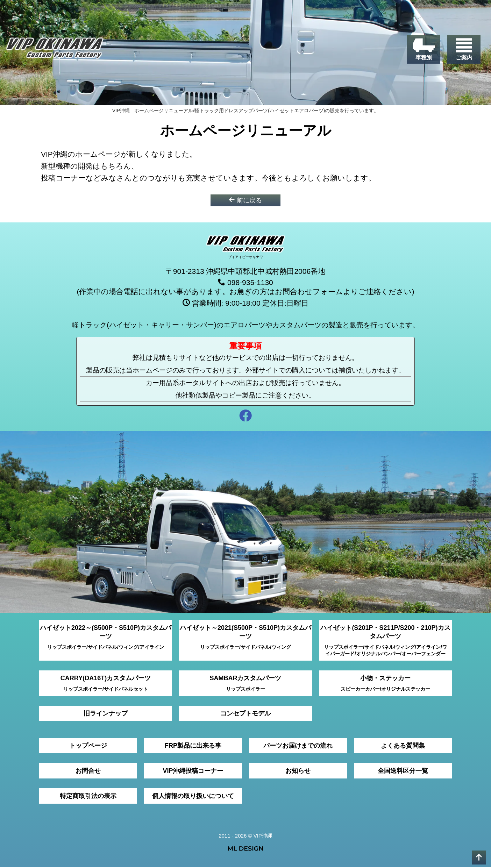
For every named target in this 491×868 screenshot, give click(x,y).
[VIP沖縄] (56, 50)
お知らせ (298, 771)
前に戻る (245, 201)
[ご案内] (464, 49)
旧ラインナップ (106, 714)
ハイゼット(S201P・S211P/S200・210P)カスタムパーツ (385, 641)
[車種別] (424, 49)
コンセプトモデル (245, 714)
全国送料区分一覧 (403, 771)
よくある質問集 (403, 746)
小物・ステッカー (385, 684)
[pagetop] (479, 858)
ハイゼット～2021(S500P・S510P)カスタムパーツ (245, 638)
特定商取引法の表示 (88, 797)
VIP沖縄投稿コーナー (193, 771)
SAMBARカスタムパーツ (245, 684)
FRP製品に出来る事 (193, 746)
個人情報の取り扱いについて (193, 797)
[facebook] (245, 417)
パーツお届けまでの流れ (298, 746)
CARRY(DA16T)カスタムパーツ (106, 684)
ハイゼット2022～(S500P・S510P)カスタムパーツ (106, 638)
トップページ (88, 746)
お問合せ (88, 771)
